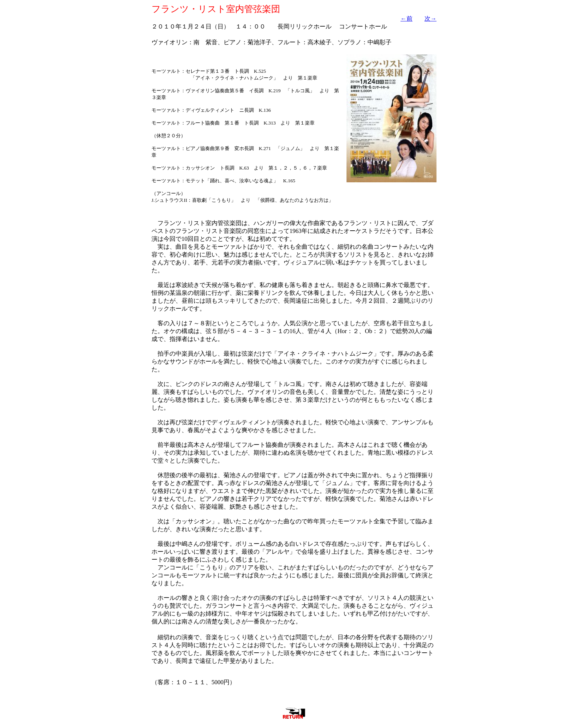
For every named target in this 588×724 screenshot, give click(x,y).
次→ (430, 19)
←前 (406, 19)
